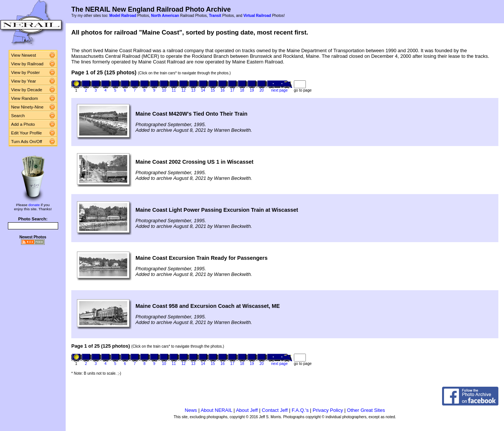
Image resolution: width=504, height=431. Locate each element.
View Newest (24, 55)
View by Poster (26, 72)
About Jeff (247, 410)
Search (18, 116)
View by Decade (27, 90)
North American (165, 16)
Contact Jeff (275, 410)
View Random (25, 98)
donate (34, 205)
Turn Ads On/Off (27, 142)
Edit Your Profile (27, 133)
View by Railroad (27, 64)
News (191, 410)
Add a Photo (23, 124)
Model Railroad (123, 16)
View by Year (24, 81)
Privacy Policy (328, 410)
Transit (215, 16)
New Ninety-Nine (27, 107)
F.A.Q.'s (300, 410)
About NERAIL (217, 410)
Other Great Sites (366, 410)
